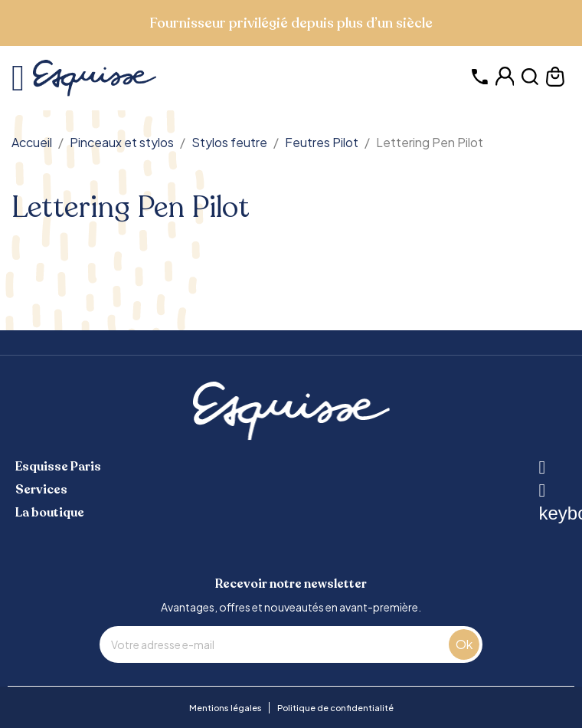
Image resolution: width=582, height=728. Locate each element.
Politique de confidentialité (335, 708)
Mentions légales (226, 708)
